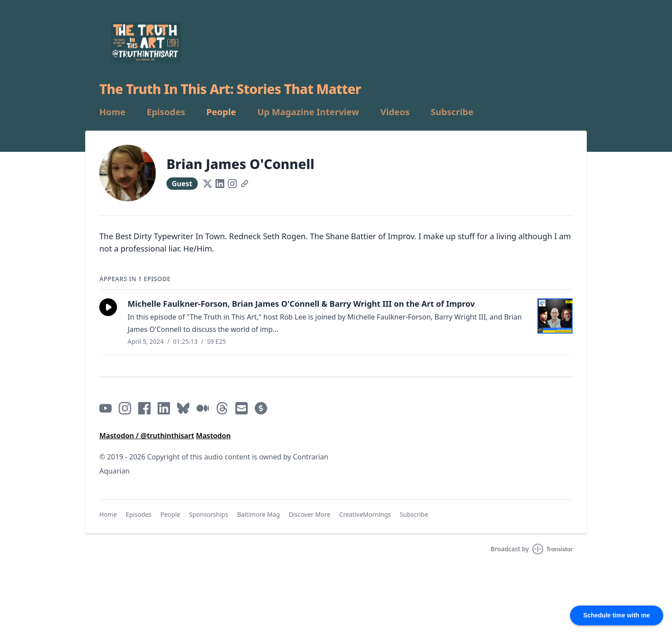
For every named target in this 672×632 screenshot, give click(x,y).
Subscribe (452, 112)
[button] (108, 307)
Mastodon (213, 436)
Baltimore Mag (259, 514)
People (221, 112)
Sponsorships (209, 514)
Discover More (310, 514)
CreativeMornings (365, 514)
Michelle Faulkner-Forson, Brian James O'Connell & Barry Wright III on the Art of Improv (301, 304)
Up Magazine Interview (308, 112)
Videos (395, 112)
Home (112, 112)
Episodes (166, 112)
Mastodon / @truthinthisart (147, 436)
